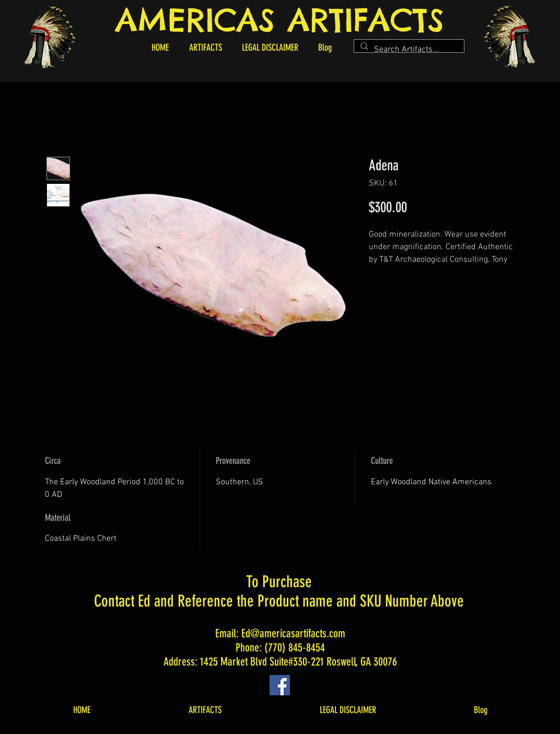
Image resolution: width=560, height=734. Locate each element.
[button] (205, 48)
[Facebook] (280, 685)
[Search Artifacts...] (408, 50)
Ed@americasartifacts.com (293, 633)
